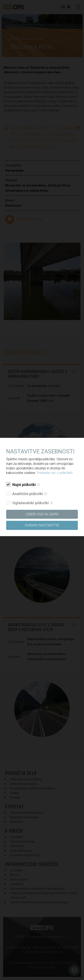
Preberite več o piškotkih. (55, 473)
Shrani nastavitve (42, 525)
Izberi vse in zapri (42, 514)
